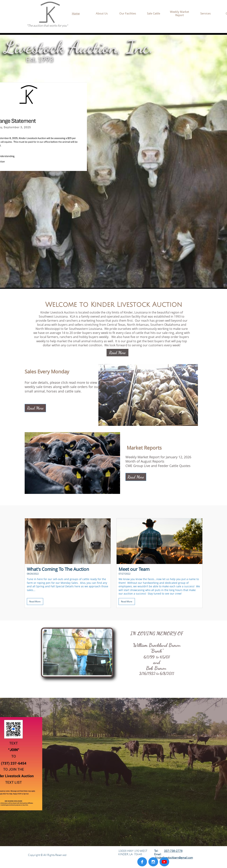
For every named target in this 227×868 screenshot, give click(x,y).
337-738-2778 (173, 851)
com (190, 858)
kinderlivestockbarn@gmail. (172, 858)
